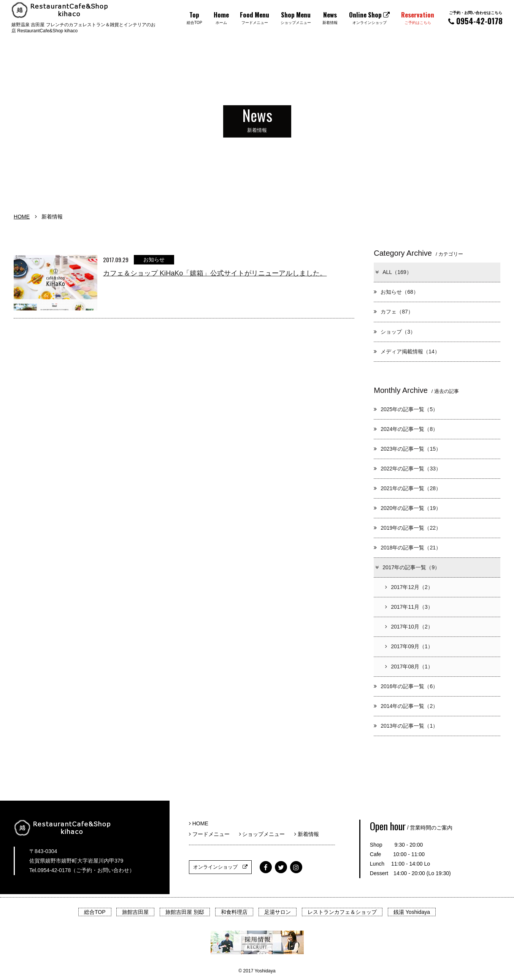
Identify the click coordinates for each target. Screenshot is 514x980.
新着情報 (307, 834)
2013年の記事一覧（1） (406, 726)
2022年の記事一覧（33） (407, 469)
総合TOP (95, 912)
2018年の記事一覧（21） (407, 548)
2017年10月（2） (409, 627)
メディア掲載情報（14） (407, 351)
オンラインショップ (220, 867)
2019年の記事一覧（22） (407, 528)
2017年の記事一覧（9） (407, 567)
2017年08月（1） (409, 667)
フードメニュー (212, 834)
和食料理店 (234, 912)
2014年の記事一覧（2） (406, 706)
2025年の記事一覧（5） (406, 409)
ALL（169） (393, 272)
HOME (22, 217)
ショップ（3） (395, 332)
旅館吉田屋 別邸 (185, 912)
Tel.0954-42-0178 (50, 870)
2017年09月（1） (409, 646)
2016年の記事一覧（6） (406, 686)
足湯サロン (278, 912)
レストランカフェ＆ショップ (342, 912)
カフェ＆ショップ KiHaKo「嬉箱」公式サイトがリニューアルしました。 (215, 273)
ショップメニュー (265, 834)
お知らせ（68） (396, 292)
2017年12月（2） (409, 587)
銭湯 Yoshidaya (412, 912)
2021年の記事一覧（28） (407, 488)
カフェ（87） (393, 312)
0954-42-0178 (475, 18)
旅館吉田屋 (135, 912)
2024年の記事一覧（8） (406, 429)
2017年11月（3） (409, 607)
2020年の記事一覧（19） (407, 508)
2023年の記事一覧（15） (407, 449)
